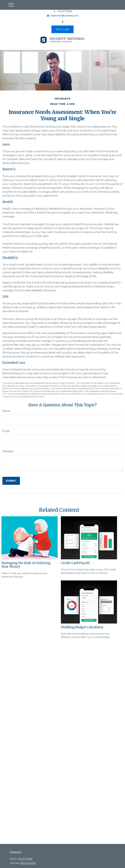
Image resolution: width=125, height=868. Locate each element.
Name (6, 411)
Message (8, 451)
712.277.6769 (63, 11)
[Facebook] (63, 22)
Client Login (62, 29)
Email (6, 431)
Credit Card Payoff (75, 563)
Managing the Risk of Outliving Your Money (26, 565)
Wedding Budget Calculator (82, 627)
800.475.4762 (28, 863)
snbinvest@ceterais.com (62, 16)
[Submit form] (11, 481)
